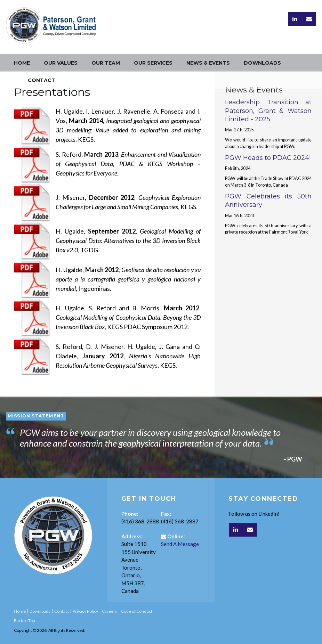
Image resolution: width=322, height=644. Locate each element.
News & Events (208, 63)
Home (22, 63)
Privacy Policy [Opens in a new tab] (85, 611)
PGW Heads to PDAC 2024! (268, 158)
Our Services (153, 63)
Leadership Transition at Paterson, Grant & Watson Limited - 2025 (268, 111)
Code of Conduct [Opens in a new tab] (137, 611)
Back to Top (24, 621)
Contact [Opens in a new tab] (42, 80)
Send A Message (180, 544)
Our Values (61, 63)
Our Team (106, 63)
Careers (110, 611)
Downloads (262, 63)
